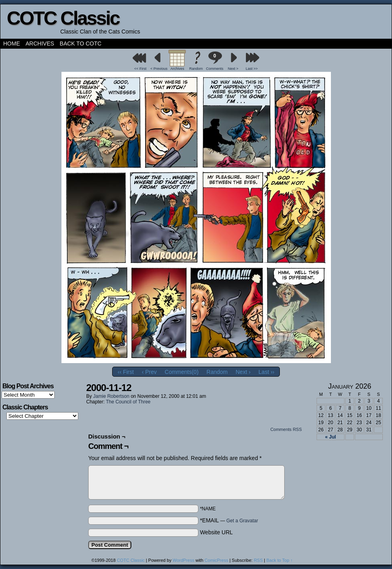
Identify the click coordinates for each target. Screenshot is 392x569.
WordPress (183, 560)
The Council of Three (128, 402)
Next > (233, 69)
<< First (140, 69)
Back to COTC (81, 43)
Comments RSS (286, 429)
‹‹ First (126, 372)
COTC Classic (63, 18)
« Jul (330, 437)
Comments (215, 61)
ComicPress (216, 560)
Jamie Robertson (111, 396)
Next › (243, 372)
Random (196, 69)
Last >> (252, 69)
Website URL (216, 532)
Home (12, 43)
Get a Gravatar (242, 521)
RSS (258, 560)
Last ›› (267, 372)
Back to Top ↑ (279, 560)
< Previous (159, 69)
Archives (40, 43)
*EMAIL (229, 520)
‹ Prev (149, 372)
